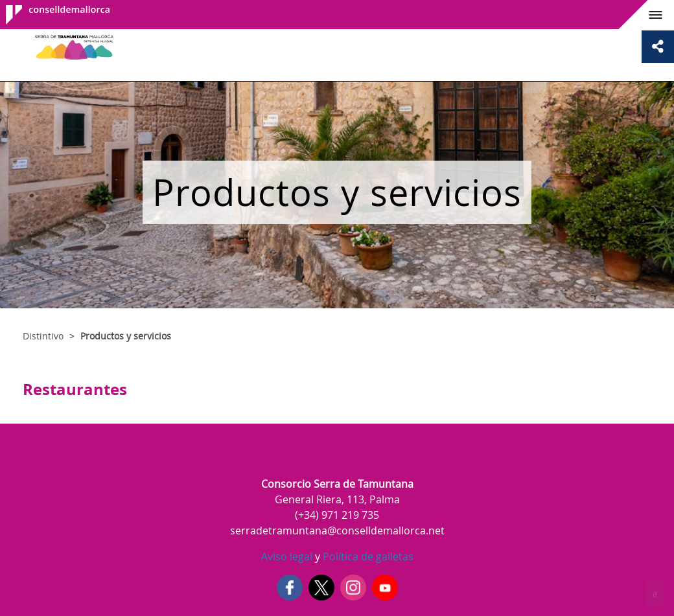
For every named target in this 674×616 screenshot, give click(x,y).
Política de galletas (367, 556)
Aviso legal (287, 556)
